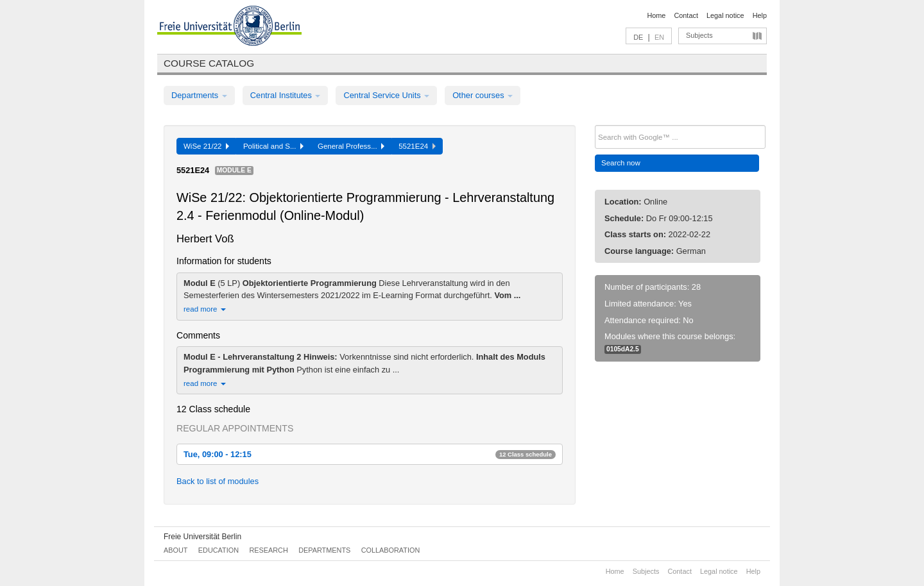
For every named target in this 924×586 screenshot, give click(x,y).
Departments (199, 95)
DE (638, 37)
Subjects (699, 35)
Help (760, 15)
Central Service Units (386, 95)
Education (218, 550)
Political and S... (273, 146)
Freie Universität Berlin (202, 537)
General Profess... (351, 146)
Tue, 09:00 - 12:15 (370, 454)
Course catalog (209, 63)
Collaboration (391, 550)
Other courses (483, 95)
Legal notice (725, 15)
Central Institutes (286, 95)
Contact (686, 15)
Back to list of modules (218, 481)
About (175, 550)
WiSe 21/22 (206, 146)
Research (268, 550)
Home (656, 15)
